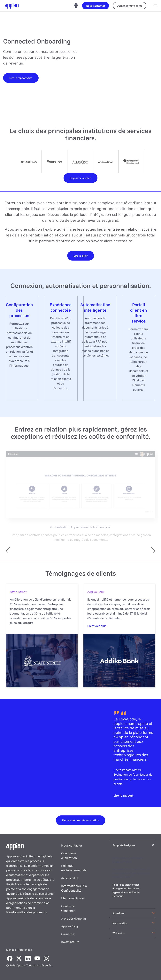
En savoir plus (97, 626)
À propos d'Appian (73, 918)
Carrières (68, 934)
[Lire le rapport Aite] (21, 78)
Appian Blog (69, 926)
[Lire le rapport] (123, 795)
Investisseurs (70, 942)
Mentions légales (73, 898)
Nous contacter (72, 845)
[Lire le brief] (81, 255)
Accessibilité (70, 878)
